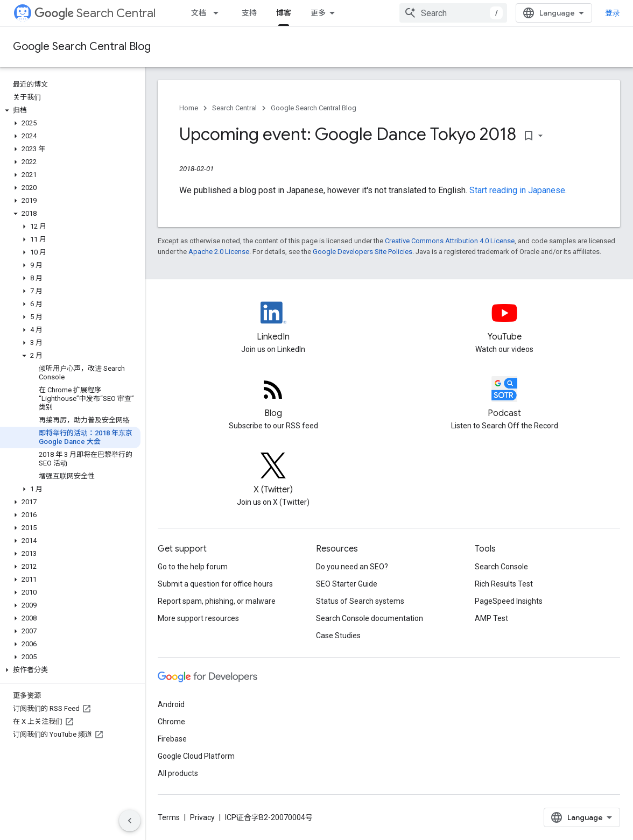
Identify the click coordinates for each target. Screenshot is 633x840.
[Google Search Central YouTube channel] (505, 322)
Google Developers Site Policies (363, 252)
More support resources (198, 618)
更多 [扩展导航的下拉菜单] (318, 13)
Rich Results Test (504, 584)
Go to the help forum (193, 567)
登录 (613, 13)
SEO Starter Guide (347, 584)
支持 (249, 13)
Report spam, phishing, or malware (217, 601)
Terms (169, 817)
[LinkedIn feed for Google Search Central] (273, 322)
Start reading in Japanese (517, 190)
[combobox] (453, 13)
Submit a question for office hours (215, 584)
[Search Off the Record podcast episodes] (505, 398)
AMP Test (491, 618)
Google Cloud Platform (196, 756)
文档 (199, 13)
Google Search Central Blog (82, 47)
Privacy (202, 817)
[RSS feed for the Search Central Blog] (273, 398)
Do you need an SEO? (352, 567)
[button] (70, 110)
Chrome (171, 722)
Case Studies (338, 636)
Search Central (95, 13)
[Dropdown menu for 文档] (219, 13)
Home (189, 108)
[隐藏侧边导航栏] (130, 821)
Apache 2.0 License (219, 252)
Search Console (501, 567)
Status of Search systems (360, 601)
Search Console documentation (370, 618)
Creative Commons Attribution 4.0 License (450, 241)
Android (171, 704)
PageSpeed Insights (509, 601)
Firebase (172, 739)
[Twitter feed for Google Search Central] (273, 475)
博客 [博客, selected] (284, 13)
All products (178, 773)
